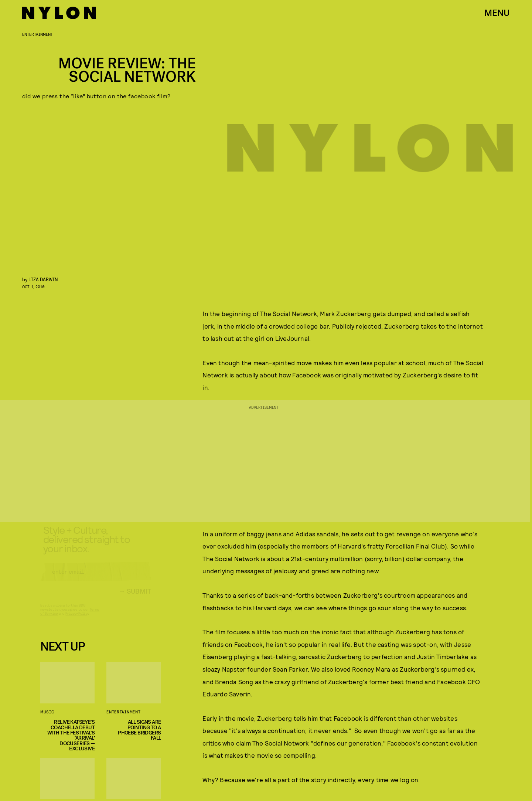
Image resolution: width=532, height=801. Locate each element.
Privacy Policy (77, 620)
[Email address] (96, 578)
